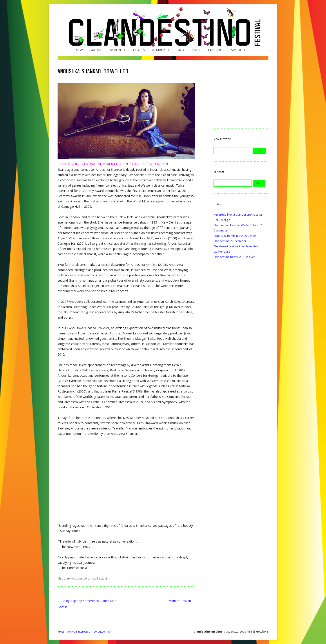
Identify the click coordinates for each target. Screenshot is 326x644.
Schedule (118, 50)
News (80, 50)
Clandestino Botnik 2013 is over (234, 257)
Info (182, 50)
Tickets (139, 50)
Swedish (238, 50)
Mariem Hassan (182, 601)
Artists (97, 50)
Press (197, 50)
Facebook (216, 50)
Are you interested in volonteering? (89, 632)
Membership (161, 50)
